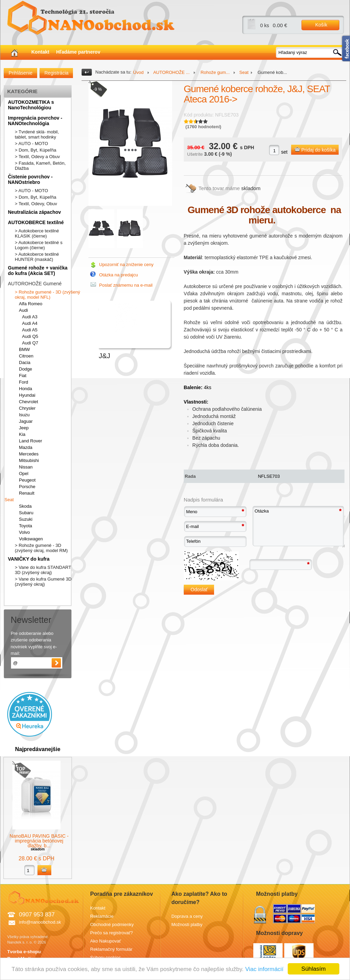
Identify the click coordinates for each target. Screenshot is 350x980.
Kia (22, 434)
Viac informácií (264, 969)
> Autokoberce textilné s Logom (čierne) (39, 245)
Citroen (26, 356)
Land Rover (30, 441)
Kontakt (40, 52)
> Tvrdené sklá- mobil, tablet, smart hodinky (37, 134)
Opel (24, 474)
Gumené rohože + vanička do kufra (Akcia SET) (38, 271)
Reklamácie (102, 916)
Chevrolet (29, 402)
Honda (25, 389)
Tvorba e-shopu (24, 952)
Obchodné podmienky (112, 924)
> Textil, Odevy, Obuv (36, 204)
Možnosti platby (187, 924)
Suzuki (26, 519)
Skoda (25, 506)
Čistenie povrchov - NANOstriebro (30, 179)
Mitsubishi (29, 460)
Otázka (299, 527)
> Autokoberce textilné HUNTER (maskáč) (37, 257)
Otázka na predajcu (119, 275)
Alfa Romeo (31, 304)
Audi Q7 (30, 343)
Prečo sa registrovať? (112, 933)
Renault (27, 493)
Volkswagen (31, 539)
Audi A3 (30, 317)
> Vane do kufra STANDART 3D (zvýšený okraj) (43, 570)
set (284, 152)
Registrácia (56, 73)
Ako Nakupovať (105, 941)
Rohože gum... (214, 72)
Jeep (24, 428)
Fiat (23, 376)
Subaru (26, 513)
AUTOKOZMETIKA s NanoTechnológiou (31, 105)
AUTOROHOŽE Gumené (35, 284)
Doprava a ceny (187, 916)
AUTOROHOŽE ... (171, 72)
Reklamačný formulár (111, 949)
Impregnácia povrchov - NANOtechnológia (35, 121)
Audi (23, 310)
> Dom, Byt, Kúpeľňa (36, 150)
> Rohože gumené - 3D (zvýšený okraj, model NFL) (47, 295)
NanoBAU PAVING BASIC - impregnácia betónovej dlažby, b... (39, 841)
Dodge (25, 369)
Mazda (26, 447)
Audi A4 (30, 323)
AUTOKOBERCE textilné (36, 222)
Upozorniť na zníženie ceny (126, 265)
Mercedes (29, 454)
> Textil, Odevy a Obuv (37, 157)
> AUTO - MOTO (31, 144)
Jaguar (26, 421)
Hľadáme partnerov (78, 52)
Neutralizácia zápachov (34, 212)
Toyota (25, 526)
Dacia (25, 362)
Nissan (26, 467)
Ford (24, 382)
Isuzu (24, 415)
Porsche (27, 487)
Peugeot (27, 480)
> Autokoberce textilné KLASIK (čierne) (37, 233)
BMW (24, 349)
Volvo (24, 532)
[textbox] (310, 52)
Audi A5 (30, 330)
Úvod (138, 72)
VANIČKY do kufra (29, 559)
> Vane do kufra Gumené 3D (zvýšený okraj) (43, 582)
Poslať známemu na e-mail (126, 285)
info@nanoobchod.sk (40, 922)
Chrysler (27, 408)
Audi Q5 (30, 336)
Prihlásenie (20, 73)
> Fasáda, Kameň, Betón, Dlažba (40, 166)
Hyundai (27, 395)
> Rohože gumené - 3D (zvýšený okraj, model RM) (41, 548)
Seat (9, 500)
